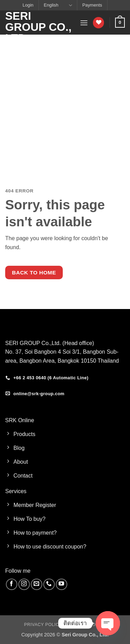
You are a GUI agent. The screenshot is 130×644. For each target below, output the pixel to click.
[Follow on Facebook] (12, 584)
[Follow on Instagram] (24, 584)
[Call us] (49, 584)
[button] (84, 23)
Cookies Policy (86, 625)
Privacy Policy (43, 625)
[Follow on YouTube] (62, 584)
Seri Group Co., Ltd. (38, 27)
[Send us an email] (37, 584)
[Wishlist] (98, 23)
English (58, 5)
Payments (92, 5)
